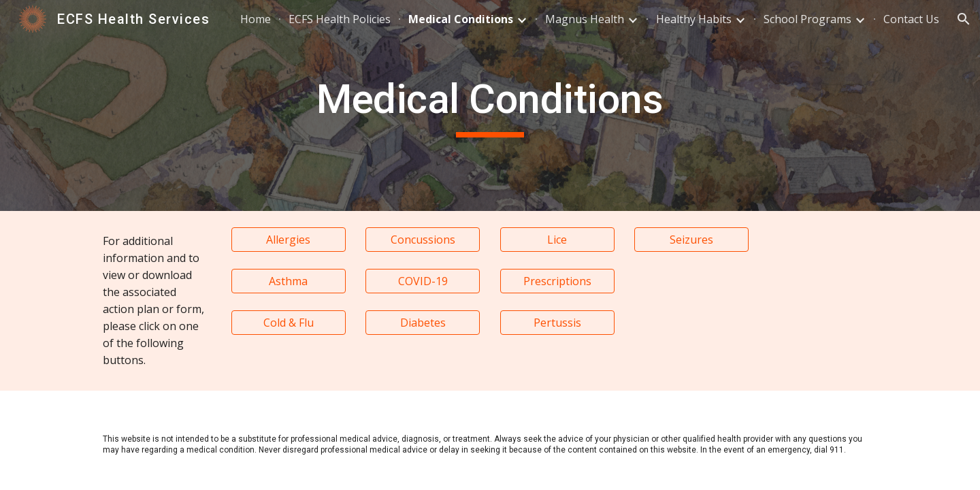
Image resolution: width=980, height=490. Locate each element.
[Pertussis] (557, 323)
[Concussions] (423, 240)
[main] (490, 105)
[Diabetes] (423, 323)
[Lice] (557, 240)
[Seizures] (691, 240)
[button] (964, 19)
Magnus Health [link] (585, 19)
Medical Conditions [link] (461, 19)
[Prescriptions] (557, 281)
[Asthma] (289, 281)
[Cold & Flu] (289, 323)
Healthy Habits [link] (694, 19)
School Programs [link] (807, 19)
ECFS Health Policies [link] (340, 19)
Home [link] (256, 19)
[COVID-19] (423, 281)
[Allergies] (289, 240)
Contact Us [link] (911, 19)
